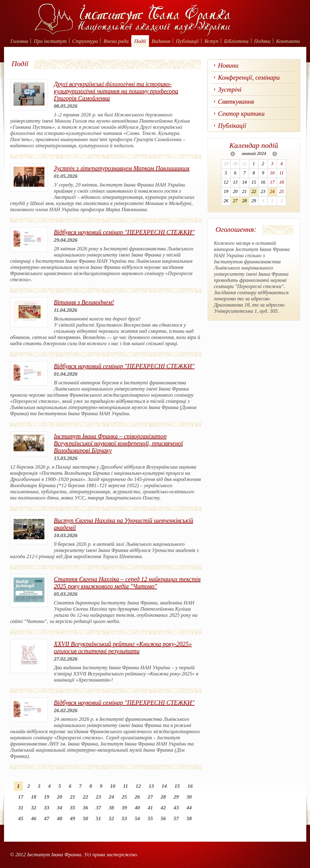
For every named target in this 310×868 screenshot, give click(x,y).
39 (124, 808)
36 (86, 808)
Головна (19, 41)
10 (113, 786)
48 (60, 818)
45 (21, 818)
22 (86, 797)
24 (112, 797)
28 (163, 797)
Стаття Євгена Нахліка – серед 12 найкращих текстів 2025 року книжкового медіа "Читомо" (127, 583)
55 (150, 818)
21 (73, 797)
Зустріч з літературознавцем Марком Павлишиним (122, 168)
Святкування (236, 102)
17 (21, 797)
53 (124, 818)
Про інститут (50, 41)
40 (137, 808)
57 (176, 818)
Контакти (288, 41)
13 (151, 786)
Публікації (187, 41)
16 (190, 786)
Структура (85, 41)
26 (137, 797)
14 (164, 786)
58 (189, 818)
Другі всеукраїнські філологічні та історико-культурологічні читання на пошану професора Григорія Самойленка (116, 91)
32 (34, 808)
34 (60, 808)
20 (60, 797)
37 (99, 808)
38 (112, 808)
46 (34, 818)
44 (189, 808)
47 (47, 818)
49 (73, 818)
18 (34, 797)
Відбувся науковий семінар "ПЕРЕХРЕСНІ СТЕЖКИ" (124, 232)
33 (47, 808)
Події (140, 41)
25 (124, 797)
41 (150, 808)
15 (177, 786)
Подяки (262, 41)
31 (21, 808)
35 (73, 808)
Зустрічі (230, 90)
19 (47, 797)
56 (163, 818)
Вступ (211, 41)
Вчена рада (116, 41)
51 (99, 818)
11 (126, 786)
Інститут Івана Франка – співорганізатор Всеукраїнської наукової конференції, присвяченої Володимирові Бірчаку (119, 443)
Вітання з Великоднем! (84, 302)
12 (138, 786)
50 (86, 818)
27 (150, 797)
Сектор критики (241, 114)
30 (189, 797)
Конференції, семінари (249, 77)
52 (112, 818)
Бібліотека (236, 41)
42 (163, 808)
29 (176, 797)
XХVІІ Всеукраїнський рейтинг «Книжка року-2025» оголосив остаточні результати (123, 647)
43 (176, 808)
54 (137, 818)
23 (99, 797)
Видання (161, 41)
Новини (228, 65)
